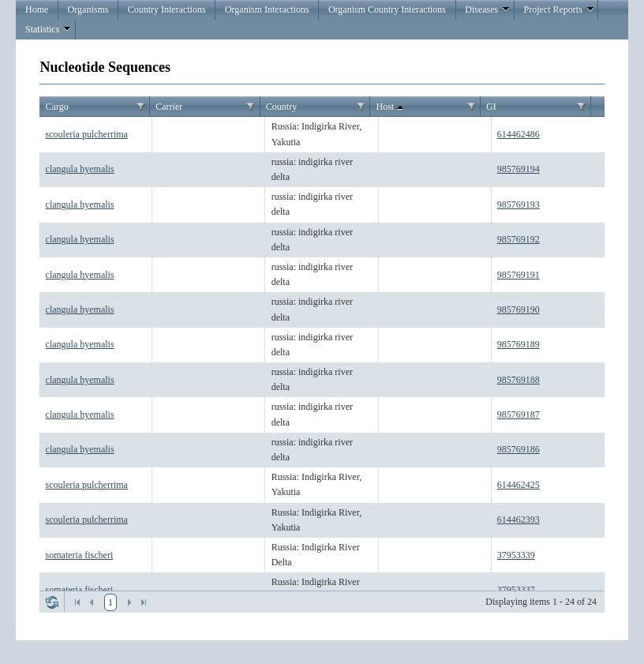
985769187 (519, 415)
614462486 (519, 134)
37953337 (516, 590)
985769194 (519, 169)
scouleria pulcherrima (87, 134)
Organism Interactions (267, 9)
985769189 (519, 344)
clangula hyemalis (80, 169)
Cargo (57, 107)
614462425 (519, 485)
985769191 (519, 275)
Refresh (52, 602)
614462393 (519, 520)
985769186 (519, 449)
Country (281, 107)
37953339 (516, 555)
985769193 (519, 204)
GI (491, 107)
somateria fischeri (80, 555)
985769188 (519, 380)
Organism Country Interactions (387, 9)
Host (391, 107)
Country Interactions (167, 9)
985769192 (519, 239)
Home (37, 9)
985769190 (519, 309)
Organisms (88, 9)
